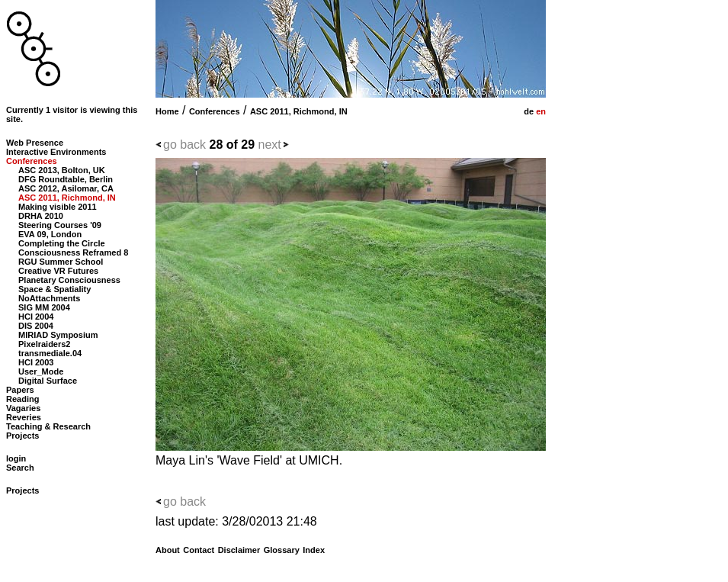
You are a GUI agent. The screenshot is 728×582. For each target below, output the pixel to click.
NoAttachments (49, 298)
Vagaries (23, 408)
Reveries (24, 417)
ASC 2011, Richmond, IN (299, 111)
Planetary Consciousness (69, 280)
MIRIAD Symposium (58, 335)
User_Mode (41, 371)
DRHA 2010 (41, 216)
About (168, 550)
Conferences (215, 111)
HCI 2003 (36, 362)
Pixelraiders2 (45, 344)
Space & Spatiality (55, 289)
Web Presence (35, 143)
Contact (199, 550)
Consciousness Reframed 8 (73, 252)
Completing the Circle (62, 243)
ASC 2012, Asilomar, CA (66, 188)
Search (20, 468)
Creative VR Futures (58, 271)
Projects (22, 436)
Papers (20, 390)
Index (314, 550)
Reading (22, 399)
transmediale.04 (50, 353)
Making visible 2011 (58, 207)
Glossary (282, 550)
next (270, 145)
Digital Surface (48, 381)
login (16, 458)
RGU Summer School (61, 262)
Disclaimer (239, 550)
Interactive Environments (56, 152)
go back (184, 145)
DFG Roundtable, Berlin (66, 179)
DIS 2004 (36, 326)
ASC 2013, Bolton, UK (62, 170)
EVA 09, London (50, 234)
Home (167, 111)
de (528, 111)
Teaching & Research (48, 426)
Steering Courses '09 (60, 225)
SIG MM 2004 (44, 307)
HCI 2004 (36, 317)
